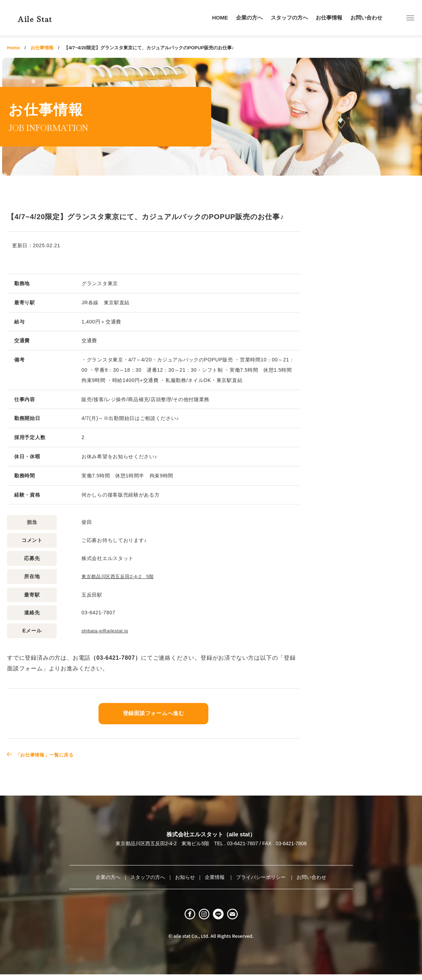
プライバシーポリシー (261, 876)
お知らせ (185, 876)
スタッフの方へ (289, 18)
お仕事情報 (329, 18)
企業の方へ (249, 18)
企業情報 (215, 876)
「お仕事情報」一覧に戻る (52, 754)
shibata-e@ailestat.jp (107, 630)
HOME (220, 18)
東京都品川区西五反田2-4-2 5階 (121, 576)
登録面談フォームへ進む (153, 713)
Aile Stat (47, 18)
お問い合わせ (366, 18)
